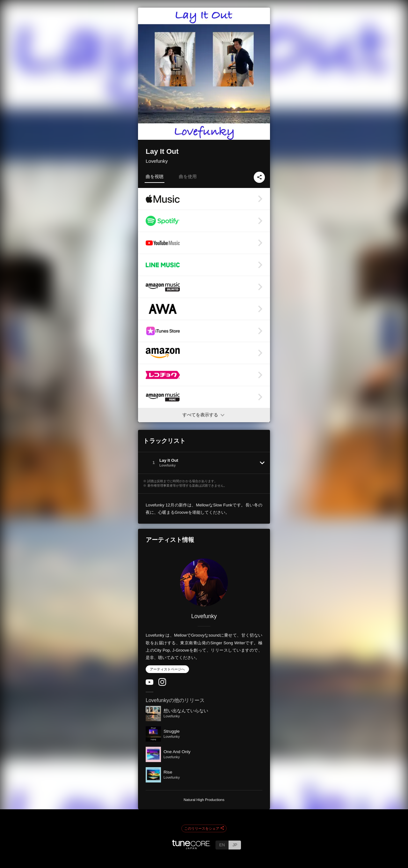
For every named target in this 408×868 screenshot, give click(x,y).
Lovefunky (157, 161)
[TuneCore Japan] (191, 847)
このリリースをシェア (204, 828)
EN (222, 845)
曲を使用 (188, 176)
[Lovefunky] (204, 582)
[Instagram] (162, 684)
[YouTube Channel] (149, 683)
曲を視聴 (155, 176)
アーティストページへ (167, 669)
